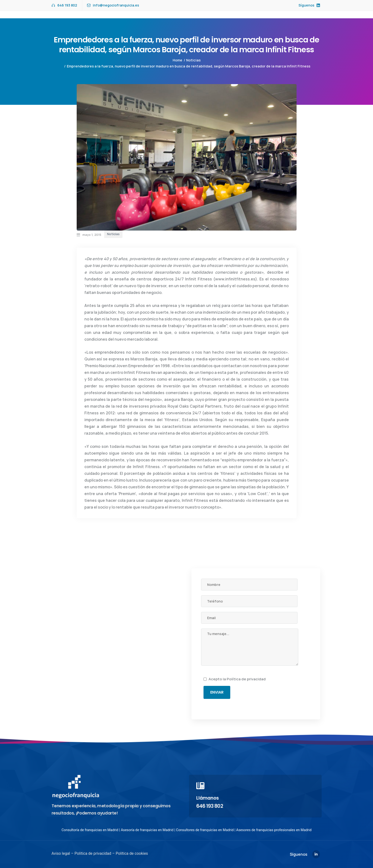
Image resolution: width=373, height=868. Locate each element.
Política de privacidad (246, 679)
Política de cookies (131, 853)
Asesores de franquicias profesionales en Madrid (274, 830)
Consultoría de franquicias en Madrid (90, 830)
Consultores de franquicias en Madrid (205, 830)
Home (177, 60)
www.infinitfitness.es (235, 279)
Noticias (193, 60)
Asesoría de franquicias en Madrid (147, 830)
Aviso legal (61, 853)
